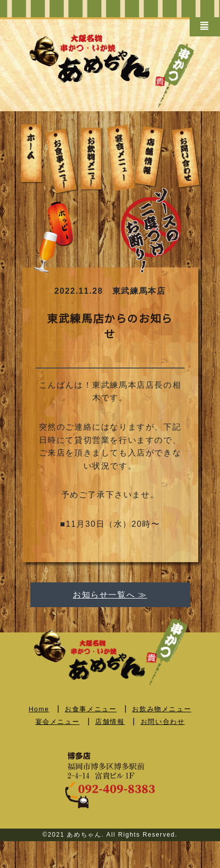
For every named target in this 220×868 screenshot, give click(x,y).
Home (39, 709)
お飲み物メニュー (162, 709)
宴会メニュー (58, 722)
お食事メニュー (91, 709)
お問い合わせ (163, 722)
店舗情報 (110, 722)
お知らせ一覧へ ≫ (110, 595)
